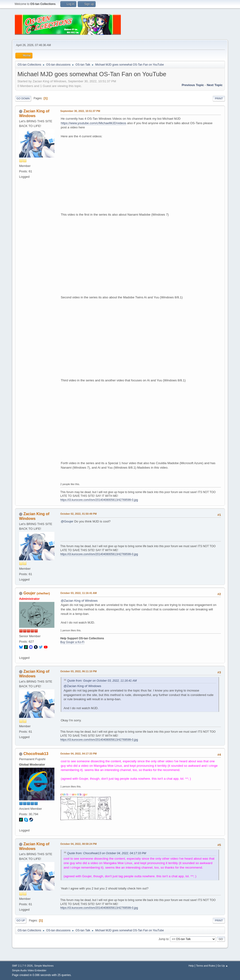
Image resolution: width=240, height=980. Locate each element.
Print (219, 99)
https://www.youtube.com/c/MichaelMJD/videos (94, 123)
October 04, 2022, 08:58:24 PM (79, 844)
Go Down (23, 99)
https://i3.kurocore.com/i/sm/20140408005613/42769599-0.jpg (99, 500)
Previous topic (193, 85)
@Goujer (67, 521)
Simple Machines (44, 966)
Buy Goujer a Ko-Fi (72, 642)
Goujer (29, 593)
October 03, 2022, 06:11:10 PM (79, 671)
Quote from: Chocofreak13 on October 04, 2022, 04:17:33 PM (107, 853)
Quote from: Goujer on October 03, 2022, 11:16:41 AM (102, 681)
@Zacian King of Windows (79, 601)
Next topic (215, 85)
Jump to (164, 939)
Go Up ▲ (223, 966)
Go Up (21, 921)
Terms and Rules (206, 966)
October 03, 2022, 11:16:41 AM (79, 593)
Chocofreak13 (36, 754)
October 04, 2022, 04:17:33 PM (79, 754)
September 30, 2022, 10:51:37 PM (80, 111)
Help (191, 966)
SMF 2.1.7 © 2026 (22, 966)
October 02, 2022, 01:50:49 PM (79, 514)
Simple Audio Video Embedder (29, 970)
